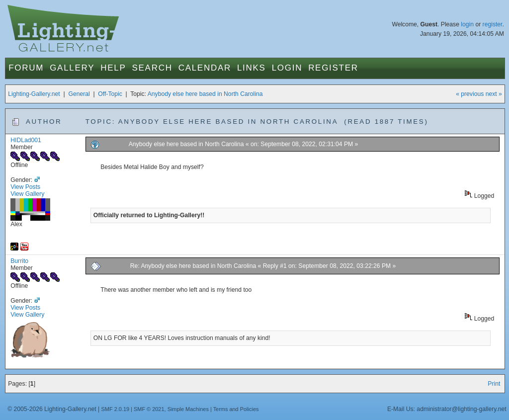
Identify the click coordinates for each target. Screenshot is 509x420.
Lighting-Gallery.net (34, 94)
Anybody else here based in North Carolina (205, 94)
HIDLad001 (26, 140)
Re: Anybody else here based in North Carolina (193, 266)
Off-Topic (110, 94)
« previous (470, 94)
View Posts (25, 187)
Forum (26, 68)
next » (494, 94)
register (493, 24)
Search (152, 68)
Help (113, 68)
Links (252, 68)
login (467, 24)
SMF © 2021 (149, 409)
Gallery (72, 68)
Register (333, 68)
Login (287, 68)
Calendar (205, 68)
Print (494, 384)
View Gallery (27, 194)
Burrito (19, 261)
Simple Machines (188, 409)
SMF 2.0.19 (116, 409)
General (79, 94)
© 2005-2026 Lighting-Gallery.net (52, 409)
